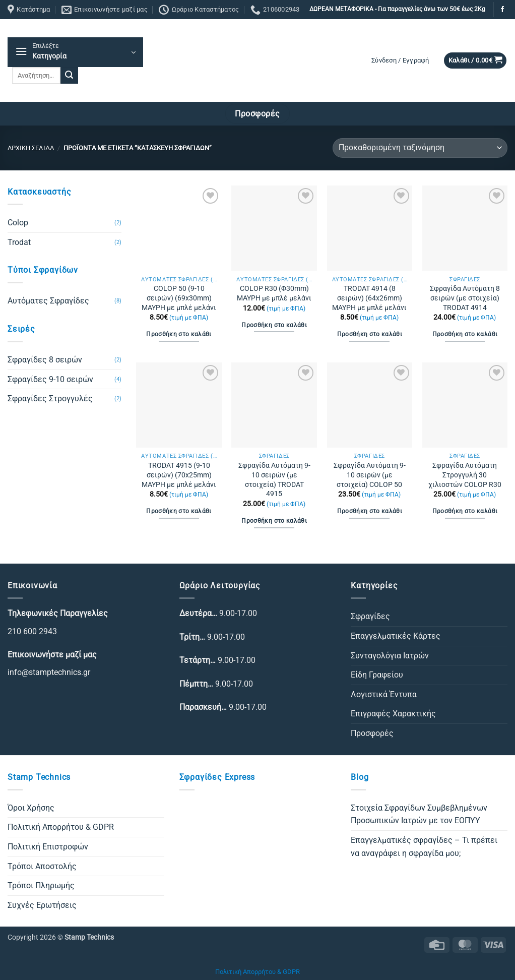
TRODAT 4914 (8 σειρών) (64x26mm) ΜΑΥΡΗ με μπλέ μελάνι (369, 298)
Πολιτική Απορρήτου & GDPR (61, 827)
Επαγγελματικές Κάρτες (396, 636)
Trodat (19, 242)
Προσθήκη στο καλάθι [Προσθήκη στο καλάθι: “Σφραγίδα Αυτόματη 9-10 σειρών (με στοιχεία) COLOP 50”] (370, 511)
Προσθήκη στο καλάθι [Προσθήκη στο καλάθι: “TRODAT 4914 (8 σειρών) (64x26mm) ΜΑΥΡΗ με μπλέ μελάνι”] (370, 334)
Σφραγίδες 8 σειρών (45, 360)
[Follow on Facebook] (502, 10)
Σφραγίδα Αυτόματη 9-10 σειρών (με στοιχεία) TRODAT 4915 (274, 480)
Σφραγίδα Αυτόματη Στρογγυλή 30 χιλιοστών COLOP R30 (465, 475)
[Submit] (69, 76)
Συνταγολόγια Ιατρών (390, 656)
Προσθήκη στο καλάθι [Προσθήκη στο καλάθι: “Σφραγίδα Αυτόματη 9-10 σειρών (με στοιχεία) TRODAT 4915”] (274, 521)
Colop (18, 223)
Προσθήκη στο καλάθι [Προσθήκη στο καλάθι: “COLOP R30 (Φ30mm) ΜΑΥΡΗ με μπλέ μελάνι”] (274, 325)
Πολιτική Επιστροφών (48, 847)
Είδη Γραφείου (377, 675)
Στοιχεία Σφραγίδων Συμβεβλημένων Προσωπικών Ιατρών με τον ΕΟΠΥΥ (419, 814)
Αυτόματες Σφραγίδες (48, 301)
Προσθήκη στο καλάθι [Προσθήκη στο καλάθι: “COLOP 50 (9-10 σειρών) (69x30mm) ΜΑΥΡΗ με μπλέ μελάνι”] (179, 334)
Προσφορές (372, 733)
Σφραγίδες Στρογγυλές (50, 399)
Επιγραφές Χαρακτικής (393, 714)
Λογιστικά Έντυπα (384, 694)
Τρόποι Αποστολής (42, 866)
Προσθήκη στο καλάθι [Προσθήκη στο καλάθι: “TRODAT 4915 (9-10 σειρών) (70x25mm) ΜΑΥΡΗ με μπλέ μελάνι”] (179, 511)
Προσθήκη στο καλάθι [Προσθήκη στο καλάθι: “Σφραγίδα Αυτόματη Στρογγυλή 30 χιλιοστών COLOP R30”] (465, 511)
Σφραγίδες (370, 616)
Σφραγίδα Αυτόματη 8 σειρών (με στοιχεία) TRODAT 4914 (465, 298)
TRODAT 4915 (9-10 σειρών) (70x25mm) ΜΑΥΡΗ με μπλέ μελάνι (179, 475)
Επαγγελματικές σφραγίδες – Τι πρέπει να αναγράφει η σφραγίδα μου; (424, 847)
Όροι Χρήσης (31, 808)
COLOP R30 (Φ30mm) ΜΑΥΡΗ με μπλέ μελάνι (274, 293)
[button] (75, 52)
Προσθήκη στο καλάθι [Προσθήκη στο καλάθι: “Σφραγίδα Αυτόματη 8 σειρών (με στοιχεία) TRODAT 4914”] (465, 334)
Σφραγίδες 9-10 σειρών (50, 379)
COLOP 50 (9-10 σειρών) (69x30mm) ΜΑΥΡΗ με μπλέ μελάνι (179, 298)
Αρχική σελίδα (31, 148)
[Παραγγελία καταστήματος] (420, 148)
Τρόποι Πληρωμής (41, 885)
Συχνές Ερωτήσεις (42, 905)
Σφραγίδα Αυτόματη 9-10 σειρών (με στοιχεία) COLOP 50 (370, 475)
